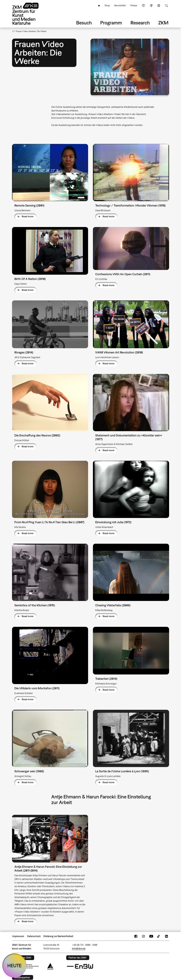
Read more (28, 216)
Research (140, 23)
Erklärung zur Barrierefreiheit (58, 936)
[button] (130, 67)
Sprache (159, 6)
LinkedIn (166, 936)
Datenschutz (34, 936)
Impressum (18, 936)
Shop (107, 5)
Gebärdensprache (151, 6)
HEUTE (14, 965)
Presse (134, 5)
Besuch (84, 23)
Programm (111, 23)
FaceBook (136, 936)
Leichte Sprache (143, 6)
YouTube (151, 936)
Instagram (143, 936)
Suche (166, 6)
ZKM (163, 23)
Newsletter (120, 5)
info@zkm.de (79, 949)
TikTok (159, 936)
